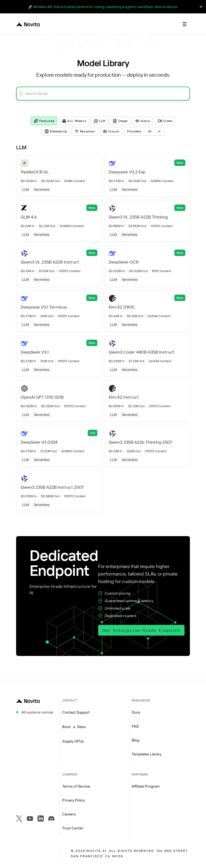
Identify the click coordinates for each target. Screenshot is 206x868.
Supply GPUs (73, 741)
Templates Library (147, 754)
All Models (74, 121)
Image (120, 121)
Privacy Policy (73, 800)
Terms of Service (76, 786)
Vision (111, 131)
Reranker (85, 131)
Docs (136, 712)
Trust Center (73, 828)
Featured (44, 121)
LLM (99, 121)
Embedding (56, 131)
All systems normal (37, 712)
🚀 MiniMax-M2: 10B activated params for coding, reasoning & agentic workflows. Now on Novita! (103, 7)
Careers (69, 814)
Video (165, 121)
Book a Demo (74, 727)
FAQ (135, 726)
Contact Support (76, 712)
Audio (143, 121)
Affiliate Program (146, 786)
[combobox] (144, 131)
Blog (135, 740)
